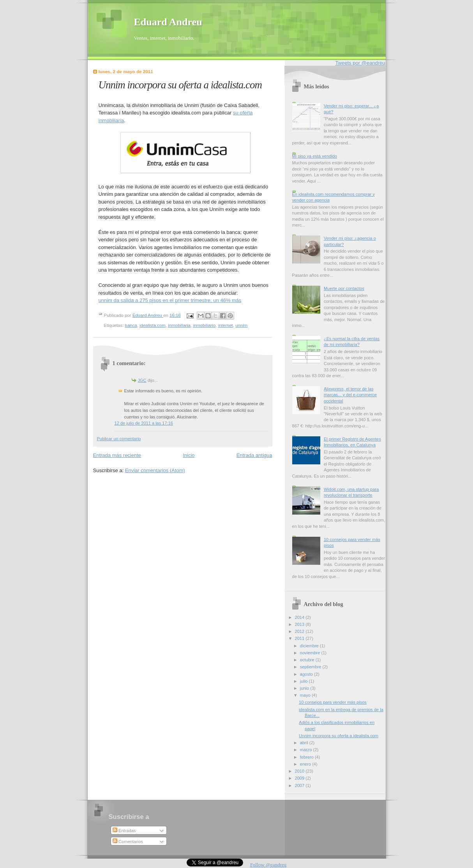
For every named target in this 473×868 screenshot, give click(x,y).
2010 (300, 771)
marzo (307, 750)
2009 (300, 778)
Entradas (124, 831)
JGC (142, 380)
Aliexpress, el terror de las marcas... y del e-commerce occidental (350, 395)
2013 (300, 624)
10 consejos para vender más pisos (333, 702)
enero (306, 764)
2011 (300, 638)
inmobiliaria (179, 325)
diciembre (310, 646)
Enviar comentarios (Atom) (155, 470)
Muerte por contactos (344, 288)
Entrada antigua (254, 455)
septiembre (311, 667)
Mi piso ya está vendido (315, 156)
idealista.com (153, 325)
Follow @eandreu (268, 865)
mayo (306, 695)
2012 (300, 631)
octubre (308, 660)
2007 (300, 785)
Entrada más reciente (117, 455)
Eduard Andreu (168, 22)
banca (131, 325)
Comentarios (128, 842)
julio (304, 681)
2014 (300, 617)
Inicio (189, 455)
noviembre (311, 653)
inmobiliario (204, 325)
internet (226, 325)
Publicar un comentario (119, 439)
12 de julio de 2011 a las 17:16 (144, 423)
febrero (307, 757)
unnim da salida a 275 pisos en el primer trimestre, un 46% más (170, 300)
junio (305, 688)
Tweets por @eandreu (360, 63)
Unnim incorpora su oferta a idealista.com (339, 736)
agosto (307, 674)
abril (305, 743)
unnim (241, 325)
